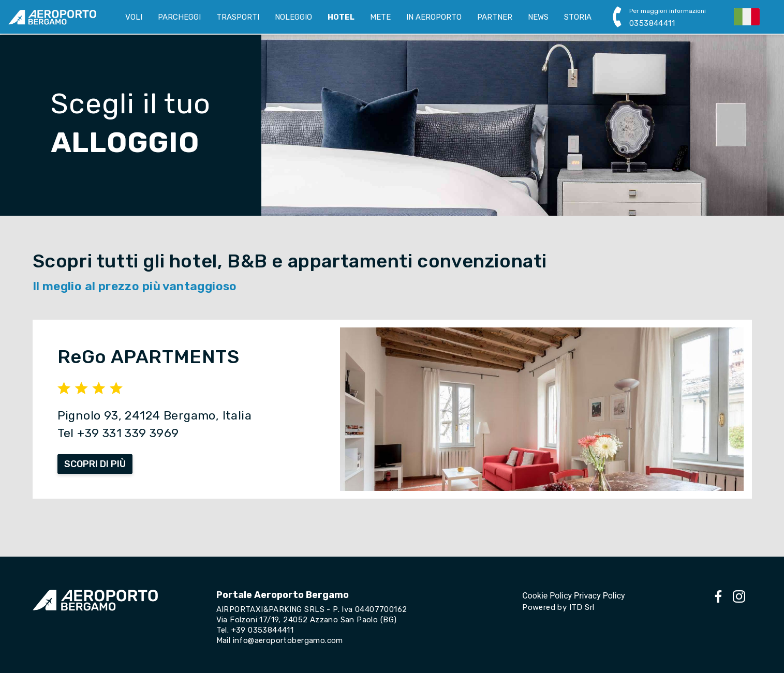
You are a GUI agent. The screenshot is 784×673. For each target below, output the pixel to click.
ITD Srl (582, 607)
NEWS (538, 17)
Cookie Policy (547, 596)
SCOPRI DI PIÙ (95, 464)
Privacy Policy (600, 596)
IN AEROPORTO (434, 17)
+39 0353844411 (263, 630)
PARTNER (495, 17)
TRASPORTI (238, 17)
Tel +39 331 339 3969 (118, 433)
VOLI (134, 17)
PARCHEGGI (179, 17)
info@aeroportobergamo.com (288, 640)
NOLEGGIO (293, 17)
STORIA (578, 17)
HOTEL (341, 17)
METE (380, 17)
